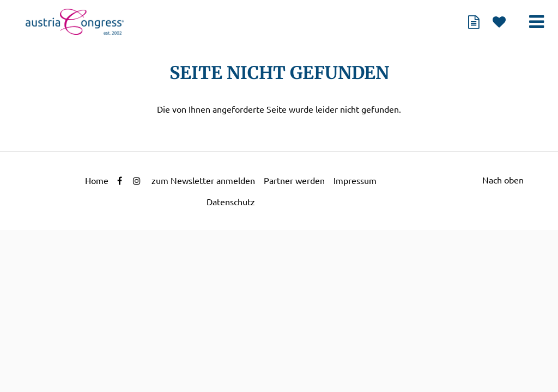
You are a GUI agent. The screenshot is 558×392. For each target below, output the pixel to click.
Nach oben (503, 180)
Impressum (355, 181)
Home (97, 181)
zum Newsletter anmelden (203, 181)
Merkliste (499, 22)
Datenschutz (231, 202)
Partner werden (294, 181)
